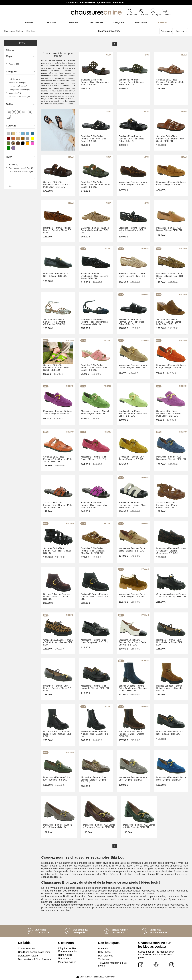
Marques (118, 23)
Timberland (104, 959)
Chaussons (96, 23)
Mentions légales (67, 962)
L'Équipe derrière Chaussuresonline (68, 950)
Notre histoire (65, 955)
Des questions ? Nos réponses (34, 959)
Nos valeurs (64, 958)
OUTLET (163, 23)
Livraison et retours (28, 956)
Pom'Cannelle (106, 956)
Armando (103, 948)
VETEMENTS (141, 23)
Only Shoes (104, 952)
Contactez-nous (27, 948)
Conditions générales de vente (34, 952)
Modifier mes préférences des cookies (96, 977)
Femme (29, 23)
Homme (51, 23)
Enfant (74, 23)
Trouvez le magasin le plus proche (112, 964)
